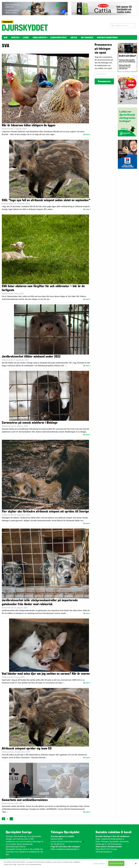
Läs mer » (87, 134)
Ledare (26, 38)
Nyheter (15, 38)
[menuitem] (6, 37)
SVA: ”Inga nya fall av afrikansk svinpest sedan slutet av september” (46, 200)
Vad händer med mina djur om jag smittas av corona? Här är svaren (46, 674)
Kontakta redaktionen (107, 38)
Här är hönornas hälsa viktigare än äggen (29, 125)
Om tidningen (87, 38)
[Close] (136, 863)
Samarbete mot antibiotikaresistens (25, 800)
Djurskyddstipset (59, 38)
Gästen (74, 38)
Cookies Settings (99, 863)
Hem (6, 38)
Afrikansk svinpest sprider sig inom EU (27, 748)
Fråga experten (40, 38)
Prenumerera (104, 81)
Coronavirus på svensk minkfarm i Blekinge (30, 423)
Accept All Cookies (116, 863)
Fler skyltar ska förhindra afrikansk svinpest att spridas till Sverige (45, 511)
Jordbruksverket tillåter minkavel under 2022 (31, 357)
